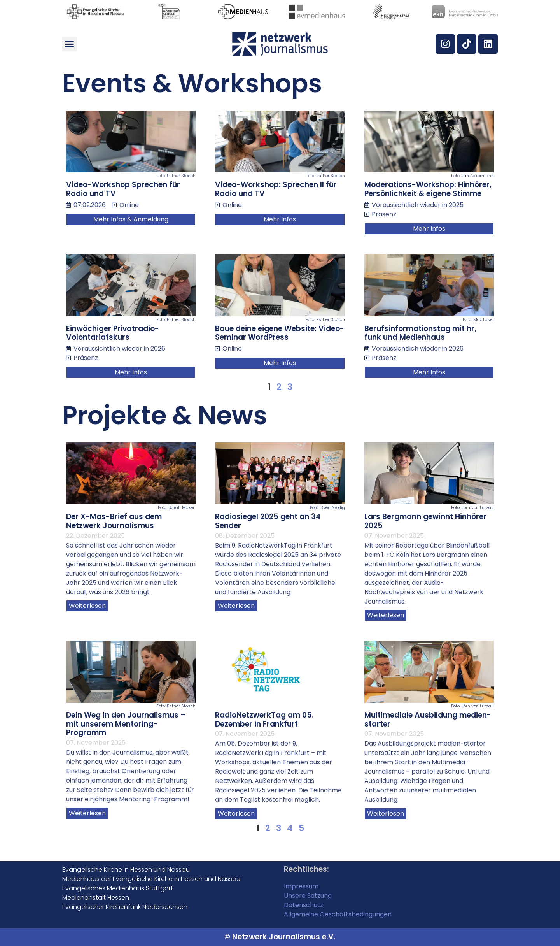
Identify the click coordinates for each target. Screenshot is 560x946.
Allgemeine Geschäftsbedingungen (338, 914)
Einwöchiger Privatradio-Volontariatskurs (113, 333)
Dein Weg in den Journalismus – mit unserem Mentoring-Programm (126, 724)
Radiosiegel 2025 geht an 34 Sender (268, 521)
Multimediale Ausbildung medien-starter (428, 720)
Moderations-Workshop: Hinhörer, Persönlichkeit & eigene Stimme (428, 189)
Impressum (301, 886)
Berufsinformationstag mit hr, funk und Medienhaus (420, 333)
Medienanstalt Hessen (96, 898)
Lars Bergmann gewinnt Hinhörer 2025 (425, 521)
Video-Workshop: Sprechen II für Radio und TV (276, 189)
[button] (70, 44)
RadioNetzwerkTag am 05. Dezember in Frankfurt (264, 720)
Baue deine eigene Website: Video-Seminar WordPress (280, 333)
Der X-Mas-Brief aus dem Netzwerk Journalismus (114, 521)
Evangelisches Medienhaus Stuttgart (118, 888)
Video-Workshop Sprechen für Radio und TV (123, 189)
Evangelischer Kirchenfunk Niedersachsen (125, 907)
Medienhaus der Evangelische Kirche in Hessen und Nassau (151, 879)
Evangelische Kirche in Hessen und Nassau (126, 870)
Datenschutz (304, 905)
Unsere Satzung (308, 896)
